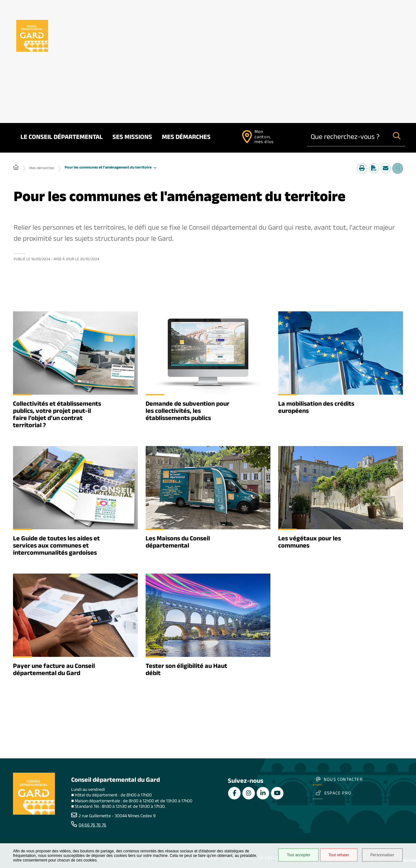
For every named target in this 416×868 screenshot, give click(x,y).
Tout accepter (295, 856)
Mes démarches (186, 138)
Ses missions (132, 138)
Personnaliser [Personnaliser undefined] (383, 856)
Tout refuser (335, 856)
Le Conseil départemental (62, 138)
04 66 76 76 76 (92, 826)
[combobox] (348, 138)
